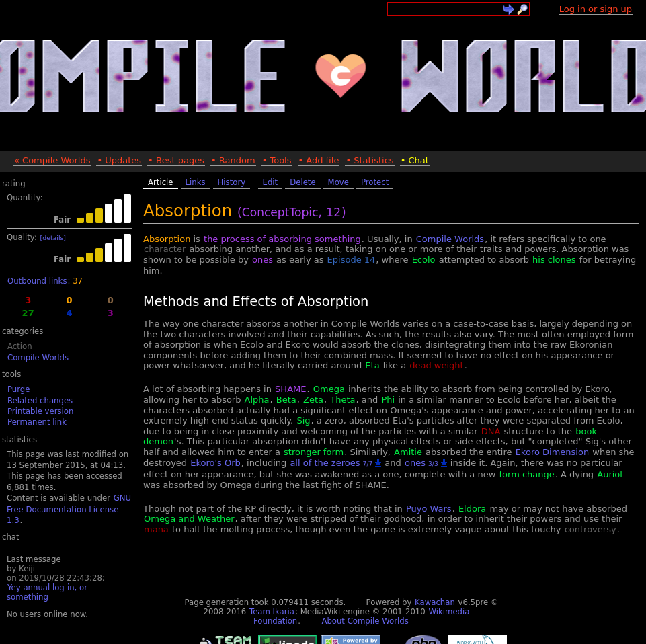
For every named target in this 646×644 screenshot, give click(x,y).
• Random (233, 160)
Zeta (313, 400)
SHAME (290, 389)
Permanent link (37, 422)
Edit (271, 182)
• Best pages (176, 160)
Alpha (257, 400)
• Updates (119, 160)
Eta (372, 365)
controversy (591, 529)
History (232, 182)
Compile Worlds (38, 358)
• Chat (415, 160)
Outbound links (37, 281)
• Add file (319, 160)
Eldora (472, 509)
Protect (375, 182)
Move (338, 182)
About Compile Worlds (365, 621)
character (165, 249)
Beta (286, 400)
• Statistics (369, 160)
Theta (342, 400)
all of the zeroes (331, 463)
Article (161, 182)
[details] (53, 238)
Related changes (40, 401)
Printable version (40, 411)
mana (156, 529)
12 (333, 212)
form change (526, 474)
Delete (302, 182)
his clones (554, 260)
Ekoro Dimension (552, 452)
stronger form (314, 452)
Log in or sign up (596, 9)
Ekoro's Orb (215, 463)
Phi (388, 400)
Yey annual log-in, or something (47, 592)
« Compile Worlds (52, 160)
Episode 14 (352, 260)
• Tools (277, 160)
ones (263, 260)
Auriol (610, 474)
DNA (491, 431)
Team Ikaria (272, 612)
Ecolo (424, 260)
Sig (303, 420)
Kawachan (435, 602)
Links (196, 182)
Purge (18, 389)
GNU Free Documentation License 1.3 (69, 509)
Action (20, 346)
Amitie (408, 452)
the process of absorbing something (282, 239)
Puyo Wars (429, 509)
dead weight (436, 365)
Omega (329, 389)
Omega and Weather (189, 519)
